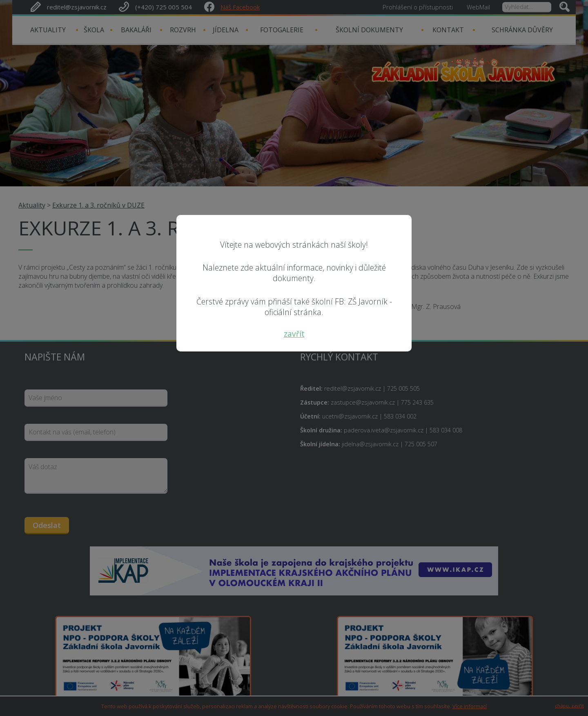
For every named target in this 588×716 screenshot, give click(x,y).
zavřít (294, 334)
